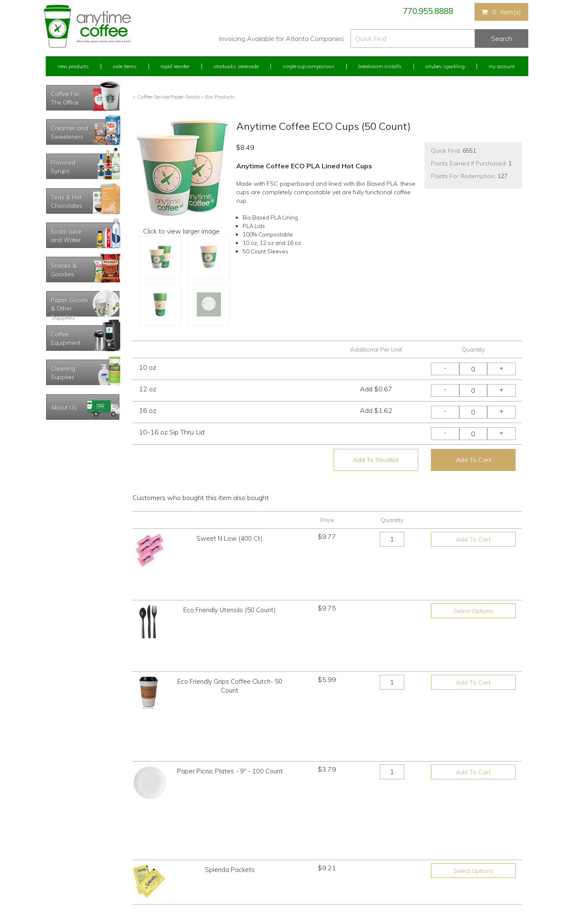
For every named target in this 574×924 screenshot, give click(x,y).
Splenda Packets (230, 709)
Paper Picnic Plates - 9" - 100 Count (230, 667)
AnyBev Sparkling (187, 886)
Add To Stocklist (376, 460)
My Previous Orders (68, 839)
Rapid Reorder (175, 66)
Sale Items (125, 66)
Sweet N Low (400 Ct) (230, 538)
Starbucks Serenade (236, 66)
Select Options (473, 582)
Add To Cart (473, 460)
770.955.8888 (428, 11)
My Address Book (66, 855)
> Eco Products (218, 97)
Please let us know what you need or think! (353, 846)
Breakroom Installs (380, 66)
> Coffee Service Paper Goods (167, 97)
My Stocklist (59, 870)
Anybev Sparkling (445, 66)
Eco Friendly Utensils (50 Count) (230, 581)
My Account (502, 66)
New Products (73, 66)
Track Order (59, 886)
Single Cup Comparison (308, 66)
